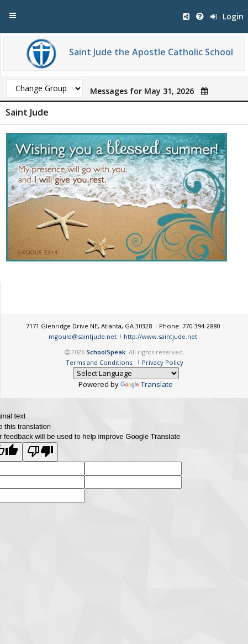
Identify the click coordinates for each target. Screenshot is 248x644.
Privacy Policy (163, 362)
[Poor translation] (40, 452)
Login (227, 16)
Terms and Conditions (99, 362)
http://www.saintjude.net (160, 336)
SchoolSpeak (106, 352)
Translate (147, 384)
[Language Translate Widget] (126, 373)
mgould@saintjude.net (83, 336)
